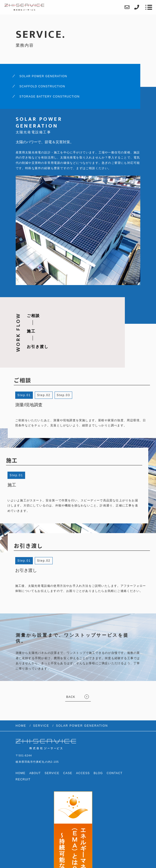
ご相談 (33, 316)
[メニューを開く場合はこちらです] (149, 7)
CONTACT (115, 773)
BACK (71, 697)
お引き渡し (38, 347)
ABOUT (35, 773)
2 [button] (49, 395)
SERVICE (52, 773)
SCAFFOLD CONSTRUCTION (42, 86)
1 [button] (30, 395)
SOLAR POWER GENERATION (43, 76)
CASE (68, 773)
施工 (31, 331)
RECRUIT (23, 779)
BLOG (98, 773)
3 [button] (69, 395)
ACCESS (83, 773)
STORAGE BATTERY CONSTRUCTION (49, 97)
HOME (21, 773)
